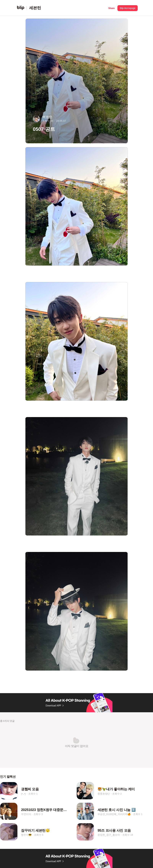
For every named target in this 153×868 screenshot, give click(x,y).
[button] (111, 8)
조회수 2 (117, 794)
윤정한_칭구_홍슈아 (109, 835)
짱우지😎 (26, 835)
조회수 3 (38, 814)
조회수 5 (39, 835)
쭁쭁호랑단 (104, 794)
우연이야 (26, 814)
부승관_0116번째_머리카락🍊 (114, 814)
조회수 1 (33, 794)
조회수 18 (128, 835)
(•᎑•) (23, 794)
